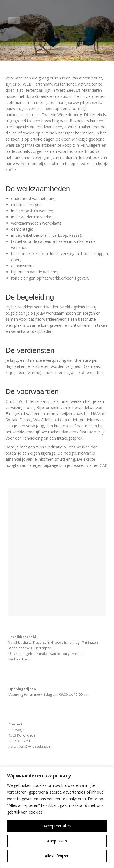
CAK (104, 465)
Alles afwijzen (57, 856)
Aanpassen (57, 841)
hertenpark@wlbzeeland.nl (30, 746)
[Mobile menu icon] (14, 21)
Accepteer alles (57, 826)
